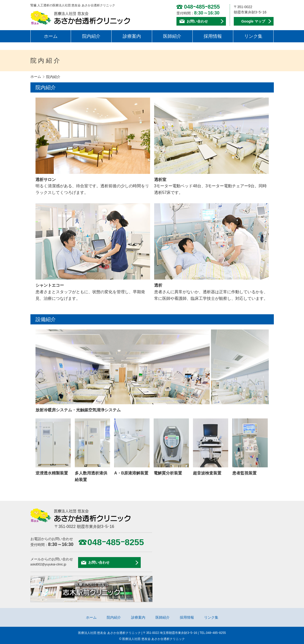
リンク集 (253, 35)
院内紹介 (91, 35)
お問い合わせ (197, 21)
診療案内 (132, 35)
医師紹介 (172, 35)
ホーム (51, 35)
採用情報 (213, 35)
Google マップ (253, 21)
